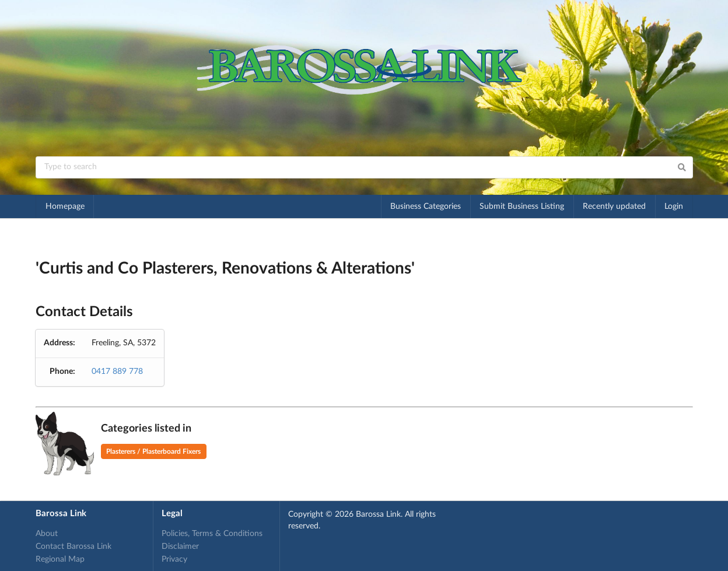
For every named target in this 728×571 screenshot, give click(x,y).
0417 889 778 (117, 372)
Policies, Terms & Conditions (212, 534)
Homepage (65, 206)
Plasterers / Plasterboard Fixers (153, 451)
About (47, 534)
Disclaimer (180, 547)
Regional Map (60, 559)
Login (674, 206)
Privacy (174, 559)
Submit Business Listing (522, 206)
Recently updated (614, 206)
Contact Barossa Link (73, 547)
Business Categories (426, 206)
